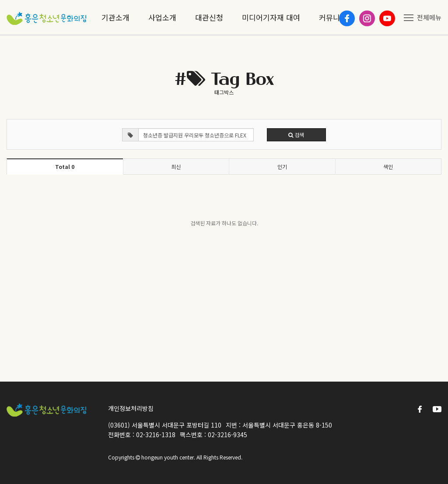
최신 (176, 167)
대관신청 (209, 17)
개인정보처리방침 (131, 408)
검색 (296, 135)
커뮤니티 (333, 17)
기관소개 (115, 17)
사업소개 (162, 17)
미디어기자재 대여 (271, 17)
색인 (388, 167)
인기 (282, 167)
